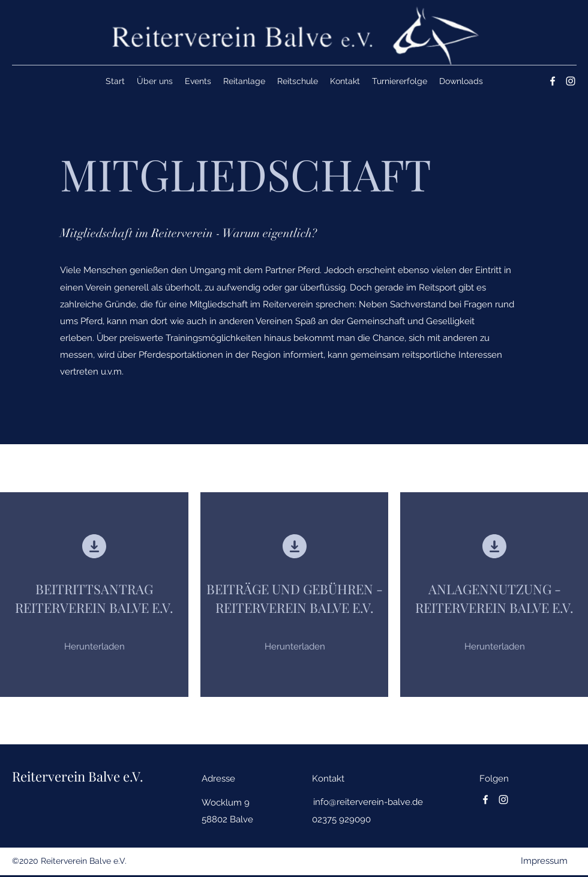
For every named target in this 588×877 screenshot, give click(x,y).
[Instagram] (571, 81)
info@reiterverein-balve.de (368, 802)
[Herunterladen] (94, 646)
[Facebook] (553, 81)
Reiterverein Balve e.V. (78, 776)
